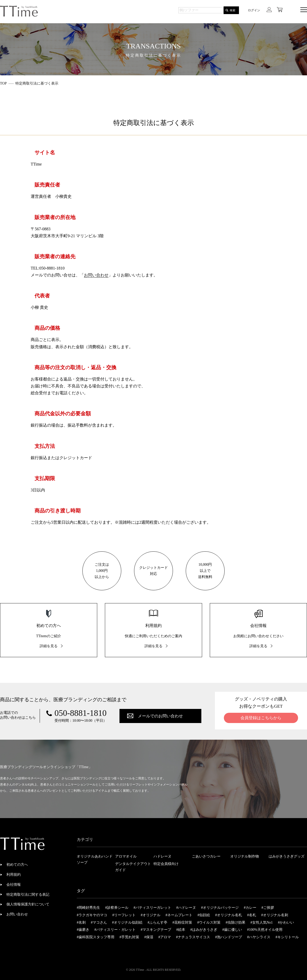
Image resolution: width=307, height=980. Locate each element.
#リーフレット (124, 915)
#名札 (252, 915)
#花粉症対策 (182, 922)
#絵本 (181, 930)
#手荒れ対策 (129, 937)
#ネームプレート (179, 915)
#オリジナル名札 (229, 915)
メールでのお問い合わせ (160, 716)
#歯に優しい (232, 930)
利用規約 (14, 875)
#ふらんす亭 (157, 922)
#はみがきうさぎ (204, 930)
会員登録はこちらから (261, 718)
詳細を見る (49, 646)
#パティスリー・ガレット (115, 930)
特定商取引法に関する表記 (28, 895)
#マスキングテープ (156, 930)
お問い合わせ (96, 275)
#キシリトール (287, 937)
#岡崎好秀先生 (88, 908)
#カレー (250, 908)
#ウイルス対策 (209, 922)
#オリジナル (151, 915)
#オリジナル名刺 (275, 915)
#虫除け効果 (235, 922)
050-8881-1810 (80, 713)
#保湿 (149, 937)
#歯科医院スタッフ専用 (96, 937)
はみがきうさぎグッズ (287, 856)
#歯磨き (83, 930)
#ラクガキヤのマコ (92, 915)
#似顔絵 (204, 915)
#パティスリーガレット (152, 908)
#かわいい (286, 922)
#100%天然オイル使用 (265, 930)
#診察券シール (117, 908)
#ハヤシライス (259, 937)
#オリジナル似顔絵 (127, 922)
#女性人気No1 (262, 922)
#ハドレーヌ (186, 908)
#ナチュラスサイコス (193, 937)
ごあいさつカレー (206, 856)
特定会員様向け (166, 864)
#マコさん (99, 922)
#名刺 (81, 922)
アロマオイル (126, 856)
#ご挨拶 (268, 908)
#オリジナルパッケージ (220, 908)
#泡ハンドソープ (229, 937)
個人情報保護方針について (28, 904)
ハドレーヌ (162, 856)
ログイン (254, 10)
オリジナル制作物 (245, 856)
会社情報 (14, 885)
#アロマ (165, 937)
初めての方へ (17, 865)
